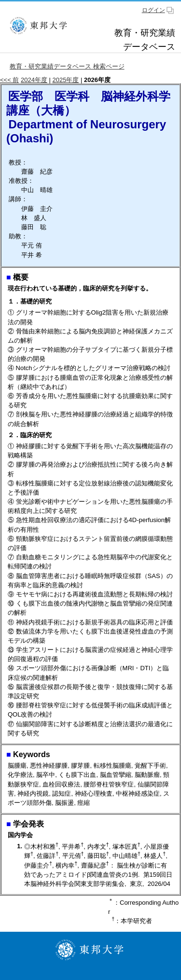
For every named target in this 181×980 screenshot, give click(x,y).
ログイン (153, 10)
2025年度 (66, 80)
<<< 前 (9, 80)
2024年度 (34, 80)
